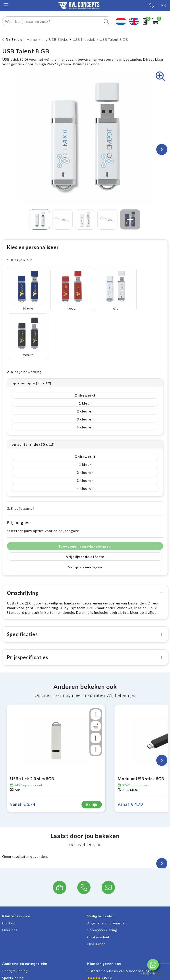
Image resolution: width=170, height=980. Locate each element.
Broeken (9, 941)
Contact (9, 872)
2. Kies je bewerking (24, 321)
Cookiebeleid (98, 886)
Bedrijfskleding (15, 920)
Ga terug (14, 39)
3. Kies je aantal (20, 457)
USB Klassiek (84, 39)
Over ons (10, 879)
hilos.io (161, 973)
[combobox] (52, 21)
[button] (153, 965)
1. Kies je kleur (19, 260)
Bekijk (92, 753)
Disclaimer (96, 893)
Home (32, 39)
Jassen (8, 934)
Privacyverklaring (102, 879)
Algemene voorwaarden (107, 872)
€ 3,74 (23, 753)
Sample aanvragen (85, 516)
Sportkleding (13, 927)
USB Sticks (59, 39)
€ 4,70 (130, 753)
